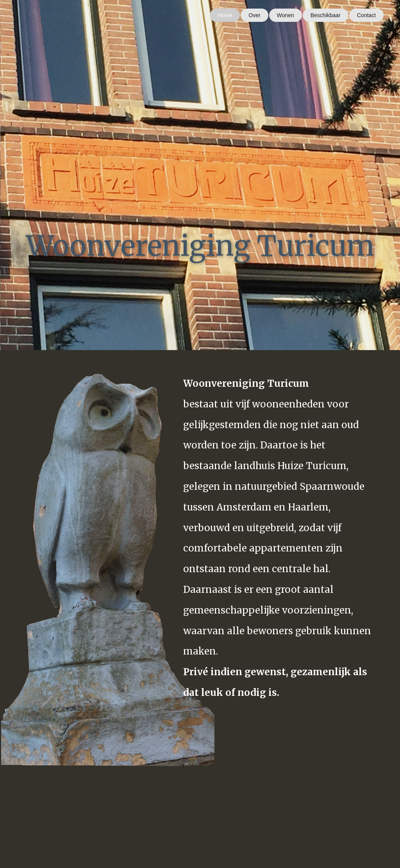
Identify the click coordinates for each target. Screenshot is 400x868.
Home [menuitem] (225, 15)
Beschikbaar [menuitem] (326, 15)
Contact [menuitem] (366, 15)
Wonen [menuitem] (286, 15)
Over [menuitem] (254, 15)
